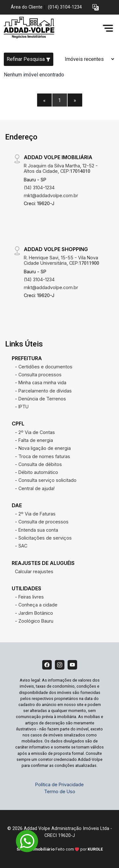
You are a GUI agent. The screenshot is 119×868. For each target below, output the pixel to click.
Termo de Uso (60, 791)
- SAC (21, 546)
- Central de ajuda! (35, 488)
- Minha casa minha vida (41, 382)
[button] (96, 7)
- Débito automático (36, 472)
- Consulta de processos (42, 522)
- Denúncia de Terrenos (40, 399)
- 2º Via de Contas (35, 432)
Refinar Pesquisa (29, 59)
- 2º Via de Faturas (35, 514)
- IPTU (22, 407)
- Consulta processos (38, 375)
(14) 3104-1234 (39, 188)
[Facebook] (47, 665)
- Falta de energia (34, 440)
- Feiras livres (29, 597)
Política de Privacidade (60, 784)
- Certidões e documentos (44, 367)
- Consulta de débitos (38, 464)
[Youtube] (72, 665)
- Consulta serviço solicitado (46, 480)
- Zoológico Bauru (34, 621)
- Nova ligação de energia (43, 448)
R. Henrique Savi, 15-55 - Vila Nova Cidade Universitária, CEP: (61, 260)
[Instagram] (60, 665)
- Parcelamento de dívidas (43, 391)
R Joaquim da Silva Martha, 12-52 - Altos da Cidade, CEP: (61, 168)
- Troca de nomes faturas (43, 456)
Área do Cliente (27, 7)
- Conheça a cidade (36, 605)
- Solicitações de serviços (43, 538)
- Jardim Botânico (34, 613)
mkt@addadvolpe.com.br (51, 195)
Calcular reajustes (34, 571)
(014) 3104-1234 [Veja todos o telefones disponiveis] (65, 7)
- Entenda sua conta (36, 530)
